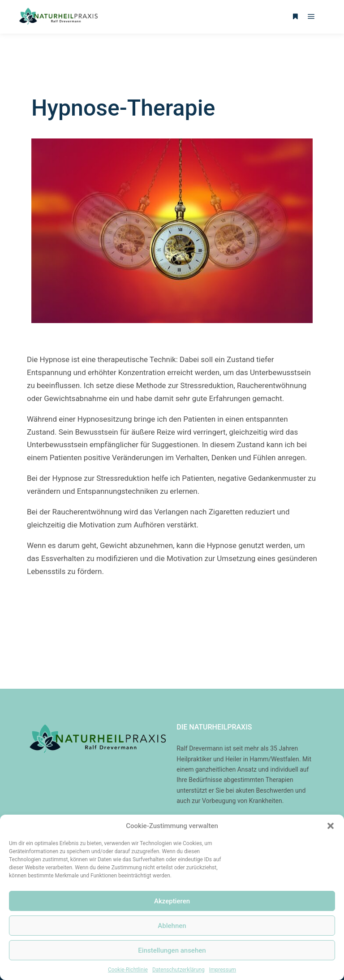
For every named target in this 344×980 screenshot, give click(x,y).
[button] (331, 826)
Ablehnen (172, 926)
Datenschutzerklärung (178, 970)
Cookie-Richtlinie (128, 970)
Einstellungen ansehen (172, 950)
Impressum (223, 970)
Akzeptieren (172, 901)
